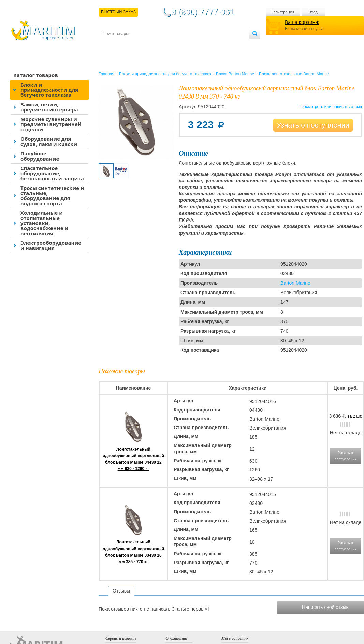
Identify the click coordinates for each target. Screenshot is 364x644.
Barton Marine (295, 283)
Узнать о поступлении (313, 125)
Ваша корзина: (302, 22)
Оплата (159, 45)
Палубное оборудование (40, 156)
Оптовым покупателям (228, 45)
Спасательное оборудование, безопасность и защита (52, 173)
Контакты (111, 45)
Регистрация (283, 12)
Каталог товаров (36, 75)
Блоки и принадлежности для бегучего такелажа (49, 90)
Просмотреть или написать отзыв (330, 107)
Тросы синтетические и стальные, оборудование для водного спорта (52, 196)
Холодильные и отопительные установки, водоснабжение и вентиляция (44, 223)
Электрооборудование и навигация (51, 245)
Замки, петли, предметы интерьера (49, 107)
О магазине (184, 45)
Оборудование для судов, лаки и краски (49, 141)
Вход (313, 12)
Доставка (136, 45)
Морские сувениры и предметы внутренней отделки (51, 124)
